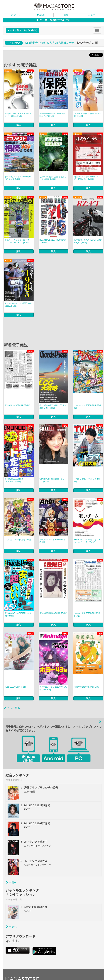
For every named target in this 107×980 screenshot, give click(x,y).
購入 (19, 125)
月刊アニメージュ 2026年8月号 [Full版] (53, 541)
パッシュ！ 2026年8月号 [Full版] (18, 540)
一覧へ (11, 882)
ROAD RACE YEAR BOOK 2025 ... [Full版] (53, 241)
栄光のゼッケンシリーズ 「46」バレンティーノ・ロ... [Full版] (18, 241)
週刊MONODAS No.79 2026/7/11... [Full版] (14, 480)
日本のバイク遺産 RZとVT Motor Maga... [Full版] (88, 241)
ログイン (16, 15)
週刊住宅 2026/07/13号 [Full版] (17, 405)
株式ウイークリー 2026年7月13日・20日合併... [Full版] (87, 178)
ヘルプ (91, 15)
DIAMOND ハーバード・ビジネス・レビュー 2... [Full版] (87, 541)
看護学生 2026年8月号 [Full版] (87, 687)
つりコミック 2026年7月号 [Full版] (87, 407)
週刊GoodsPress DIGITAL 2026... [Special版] (18, 615)
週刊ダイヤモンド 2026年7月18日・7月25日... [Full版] (18, 115)
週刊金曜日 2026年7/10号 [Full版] (53, 613)
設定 (66, 15)
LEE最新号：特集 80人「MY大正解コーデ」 (51, 43)
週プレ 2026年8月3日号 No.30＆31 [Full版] (88, 115)
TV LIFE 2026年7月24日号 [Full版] (87, 480)
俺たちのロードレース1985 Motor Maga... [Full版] (19, 305)
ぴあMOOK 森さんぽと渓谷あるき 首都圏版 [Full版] (53, 178)
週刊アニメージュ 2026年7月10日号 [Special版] (54, 688)
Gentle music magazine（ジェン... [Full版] (52, 480)
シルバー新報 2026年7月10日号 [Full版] (87, 615)
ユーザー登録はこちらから (54, 20)
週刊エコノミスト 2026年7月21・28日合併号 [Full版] (19, 178)
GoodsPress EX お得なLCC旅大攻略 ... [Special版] (53, 407)
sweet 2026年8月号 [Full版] (16, 687)
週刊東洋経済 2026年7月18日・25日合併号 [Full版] (53, 115)
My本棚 (41, 15)
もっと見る (12, 708)
